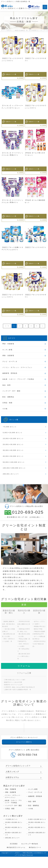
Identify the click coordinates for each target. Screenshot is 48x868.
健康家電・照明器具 (11, 374)
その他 (5, 411)
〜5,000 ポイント (10, 429)
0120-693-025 (24, 516)
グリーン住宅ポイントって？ (19, 770)
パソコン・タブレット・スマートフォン (19, 368)
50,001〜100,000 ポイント (14, 465)
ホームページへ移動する (24, 746)
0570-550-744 (24, 759)
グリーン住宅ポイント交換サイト (14, 7)
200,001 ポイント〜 (11, 478)
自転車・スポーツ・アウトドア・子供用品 (20, 380)
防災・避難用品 (9, 399)
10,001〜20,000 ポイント (14, 441)
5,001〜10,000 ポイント (13, 435)
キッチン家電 (8, 350)
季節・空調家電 (9, 344)
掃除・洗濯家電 (9, 356)
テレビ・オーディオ (11, 362)
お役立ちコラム (13, 782)
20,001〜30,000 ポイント (14, 447)
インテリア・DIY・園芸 (12, 393)
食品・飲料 (7, 386)
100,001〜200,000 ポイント (15, 472)
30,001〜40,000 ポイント (14, 453)
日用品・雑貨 (8, 405)
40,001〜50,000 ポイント (14, 459)
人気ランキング (13, 776)
